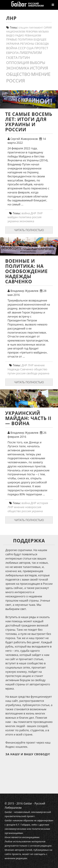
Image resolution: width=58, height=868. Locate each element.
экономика (27, 221)
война (26, 213)
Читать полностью (29, 230)
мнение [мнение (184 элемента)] (41, 74)
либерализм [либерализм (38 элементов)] (31, 53)
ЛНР (40, 213)
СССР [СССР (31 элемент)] (22, 48)
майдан (13, 217)
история (43, 503)
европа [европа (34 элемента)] (12, 53)
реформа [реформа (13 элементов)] (32, 32)
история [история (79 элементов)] (39, 68)
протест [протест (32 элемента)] (41, 48)
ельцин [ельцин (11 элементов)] (23, 28)
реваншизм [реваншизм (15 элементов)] (33, 35)
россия (37, 217)
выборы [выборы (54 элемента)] (38, 63)
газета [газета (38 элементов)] (12, 58)
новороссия (33, 507)
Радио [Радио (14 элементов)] (20, 36)
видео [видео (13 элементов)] (10, 36)
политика (25, 217)
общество (41, 369)
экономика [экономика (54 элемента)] (18, 68)
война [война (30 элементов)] (12, 48)
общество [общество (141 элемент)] (18, 74)
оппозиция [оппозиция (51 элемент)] (18, 63)
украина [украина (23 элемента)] (13, 44)
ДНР (33, 213)
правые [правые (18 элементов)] (12, 39)
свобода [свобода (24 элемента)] (42, 44)
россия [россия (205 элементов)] (16, 81)
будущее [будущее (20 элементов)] (40, 39)
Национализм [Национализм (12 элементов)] (16, 32)
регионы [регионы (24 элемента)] (27, 44)
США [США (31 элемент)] (30, 48)
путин (12, 373)
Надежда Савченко (20, 369)
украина (13, 221)
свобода (32, 373)
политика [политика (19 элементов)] (25, 39)
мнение (39, 365)
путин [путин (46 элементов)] (24, 58)
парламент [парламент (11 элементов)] (36, 28)
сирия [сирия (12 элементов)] (48, 28)
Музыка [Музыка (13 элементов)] (44, 32)
